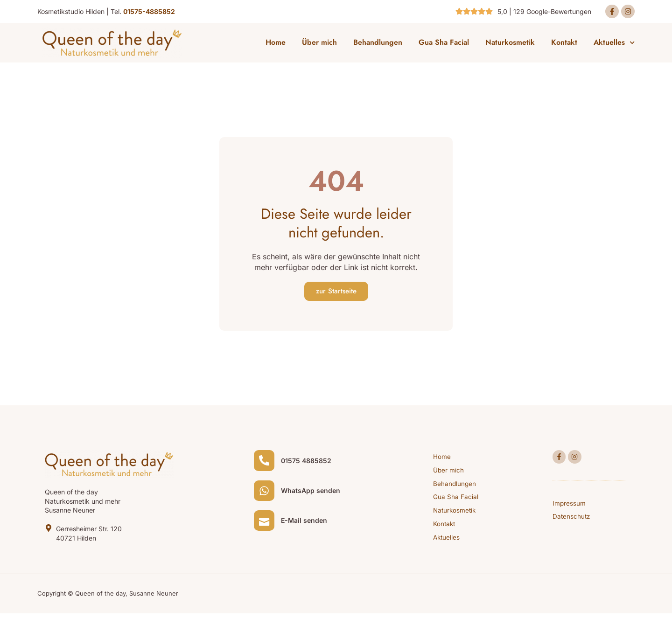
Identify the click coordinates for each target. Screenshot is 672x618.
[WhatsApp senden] (266, 496)
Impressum (569, 507)
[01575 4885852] (266, 464)
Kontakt (564, 44)
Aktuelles (614, 44)
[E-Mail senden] (266, 529)
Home (276, 44)
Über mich (319, 44)
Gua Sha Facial (444, 44)
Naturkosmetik (510, 44)
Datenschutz (572, 521)
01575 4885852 (309, 464)
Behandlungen (378, 44)
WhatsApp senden (313, 496)
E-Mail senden (307, 529)
